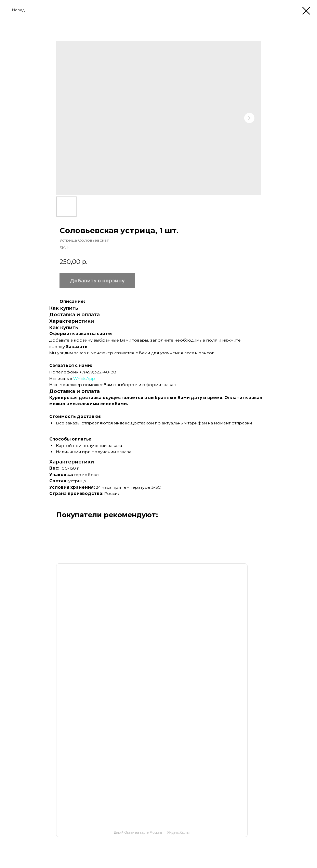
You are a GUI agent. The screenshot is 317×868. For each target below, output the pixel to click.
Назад (18, 10)
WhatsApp (84, 378)
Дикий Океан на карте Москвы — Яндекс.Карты (152, 833)
